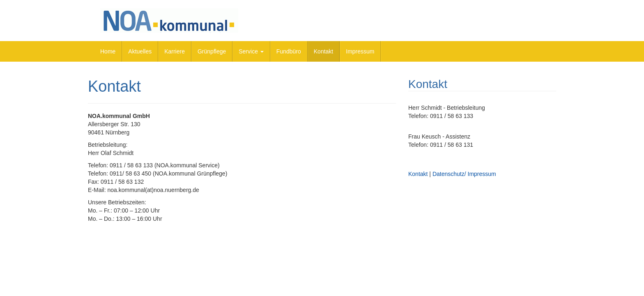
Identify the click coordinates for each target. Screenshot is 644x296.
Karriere (175, 51)
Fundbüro (289, 51)
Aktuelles (140, 51)
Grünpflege (212, 51)
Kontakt (323, 51)
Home (108, 51)
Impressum (360, 51)
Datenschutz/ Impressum (464, 174)
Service (251, 51)
